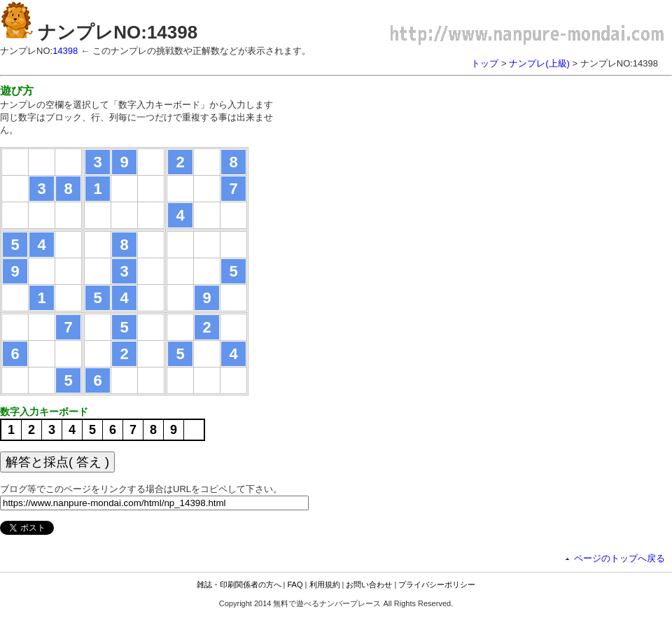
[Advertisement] (412, 182)
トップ (485, 63)
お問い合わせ (369, 584)
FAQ (295, 584)
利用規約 (325, 584)
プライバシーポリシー (437, 584)
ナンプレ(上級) (539, 63)
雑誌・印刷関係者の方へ (239, 584)
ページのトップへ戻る (619, 558)
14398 (65, 51)
